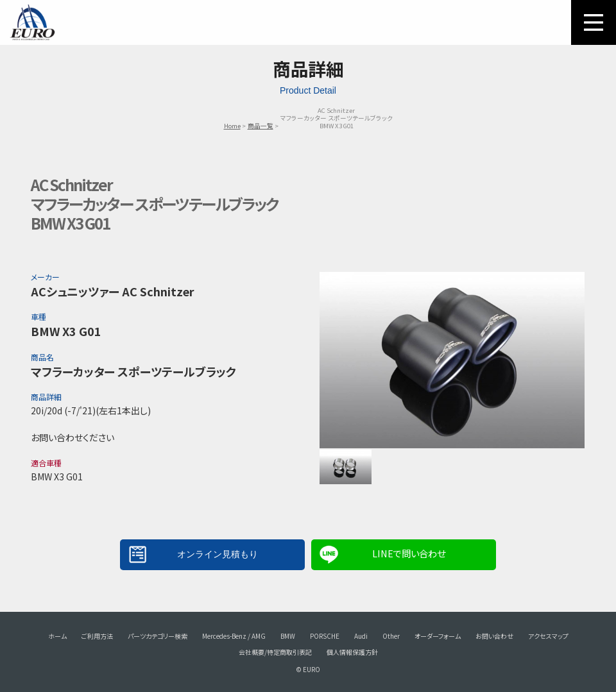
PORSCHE (325, 636)
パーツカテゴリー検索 (158, 636)
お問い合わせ (494, 636)
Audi (361, 636)
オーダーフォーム (438, 636)
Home (232, 126)
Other (391, 636)
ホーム (57, 636)
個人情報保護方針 (352, 652)
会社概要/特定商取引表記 (275, 652)
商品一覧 (261, 126)
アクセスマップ (548, 636)
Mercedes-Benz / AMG (234, 636)
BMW (288, 636)
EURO (32, 22)
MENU (594, 22)
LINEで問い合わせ (409, 553)
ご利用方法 (97, 636)
